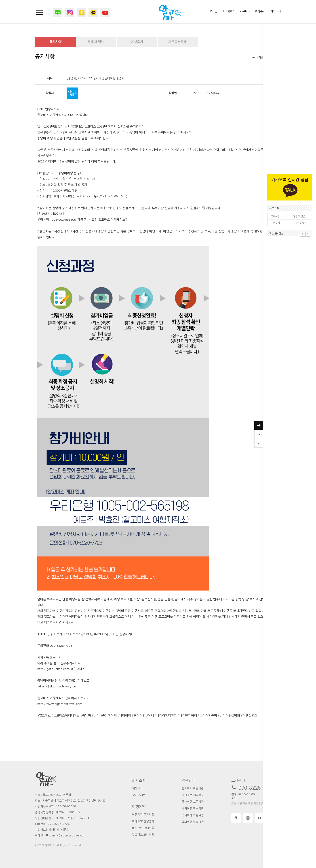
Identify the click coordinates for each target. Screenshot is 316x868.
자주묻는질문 (300, 223)
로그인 (213, 11)
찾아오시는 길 (140, 795)
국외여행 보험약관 (193, 822)
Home (252, 57)
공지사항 (275, 216)
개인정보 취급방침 (193, 795)
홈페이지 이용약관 (193, 788)
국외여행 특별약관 (193, 815)
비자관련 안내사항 (143, 828)
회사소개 (276, 11)
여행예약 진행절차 (143, 821)
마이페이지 (229, 11)
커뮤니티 (245, 11)
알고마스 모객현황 (143, 835)
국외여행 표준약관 (193, 808)
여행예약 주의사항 (143, 815)
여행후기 (275, 223)
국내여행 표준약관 (193, 802)
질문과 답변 (299, 216)
